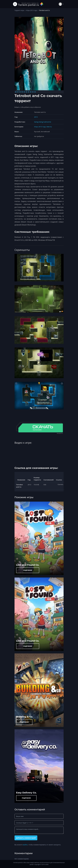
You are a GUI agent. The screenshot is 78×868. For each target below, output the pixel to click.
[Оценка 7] (29, 92)
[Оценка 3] (20, 92)
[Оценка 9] (33, 92)
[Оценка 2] (18, 92)
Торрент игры (19, 10)
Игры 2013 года (32, 10)
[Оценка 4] (22, 92)
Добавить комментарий (26, 838)
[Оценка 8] (31, 92)
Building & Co (24, 717)
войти (25, 845)
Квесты (49, 127)
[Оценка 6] (26, 92)
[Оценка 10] (35, 92)
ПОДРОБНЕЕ (28, 570)
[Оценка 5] (24, 92)
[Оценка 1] (16, 92)
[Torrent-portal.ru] (31, 4)
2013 (36, 117)
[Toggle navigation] (15, 4)
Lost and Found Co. (28, 565)
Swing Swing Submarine (43, 122)
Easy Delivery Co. (26, 793)
